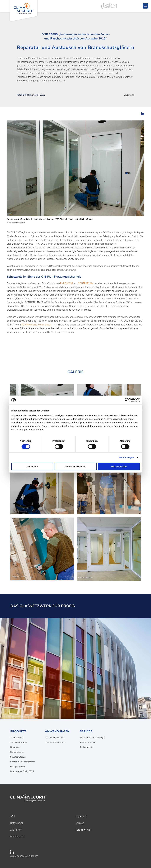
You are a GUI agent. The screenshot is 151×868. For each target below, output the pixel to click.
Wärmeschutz (17, 738)
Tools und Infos (87, 747)
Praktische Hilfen (88, 742)
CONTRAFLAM (86, 283)
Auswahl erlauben (75, 466)
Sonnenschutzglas (19, 742)
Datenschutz (17, 823)
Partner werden (83, 830)
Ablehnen (32, 466)
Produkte (18, 731)
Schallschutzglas (18, 757)
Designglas (15, 747)
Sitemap (80, 823)
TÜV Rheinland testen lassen (36, 325)
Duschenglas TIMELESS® (22, 771)
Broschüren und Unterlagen (92, 738)
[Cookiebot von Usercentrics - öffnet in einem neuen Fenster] (127, 400)
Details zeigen (126, 457)
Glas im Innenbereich (55, 738)
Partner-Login (17, 837)
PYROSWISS (67, 283)
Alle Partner (16, 830)
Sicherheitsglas (17, 752)
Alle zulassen (119, 466)
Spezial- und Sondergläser (22, 762)
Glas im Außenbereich (55, 742)
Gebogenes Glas (18, 767)
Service (86, 731)
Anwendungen (57, 731)
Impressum (81, 816)
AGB (13, 816)
